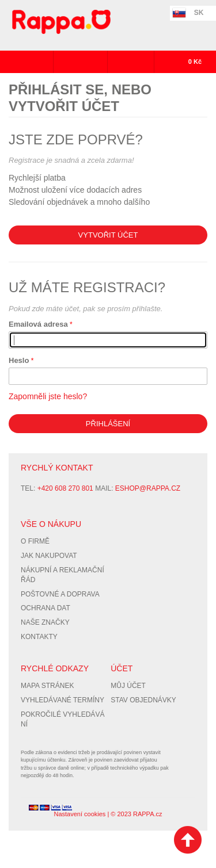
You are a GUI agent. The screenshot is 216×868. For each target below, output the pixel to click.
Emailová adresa (38, 324)
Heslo (19, 360)
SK (199, 13)
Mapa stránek (47, 686)
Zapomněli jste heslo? (48, 396)
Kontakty (39, 637)
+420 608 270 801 (65, 488)
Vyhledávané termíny (62, 700)
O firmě (35, 541)
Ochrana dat (46, 608)
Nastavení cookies (79, 814)
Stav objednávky (143, 700)
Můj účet (128, 686)
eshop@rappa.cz (148, 488)
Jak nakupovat (49, 556)
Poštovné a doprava (60, 594)
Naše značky (45, 622)
